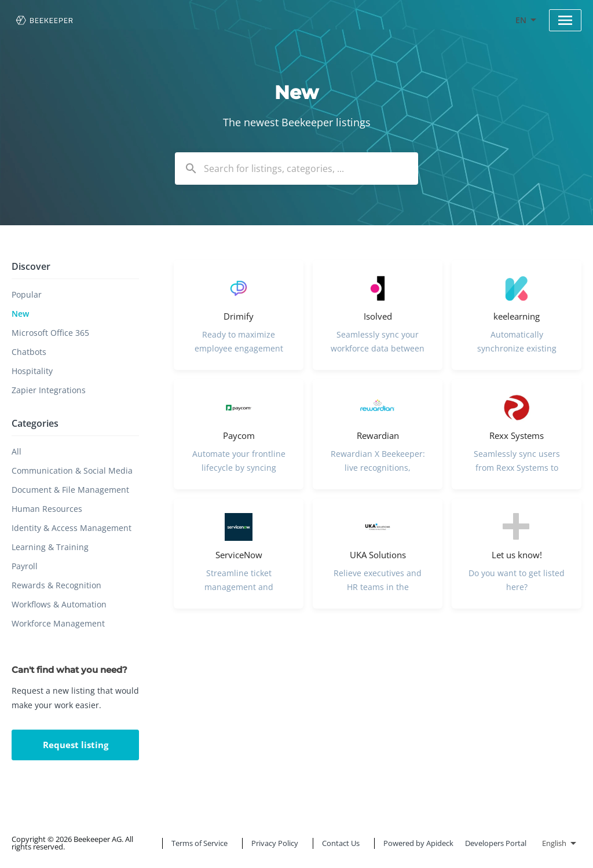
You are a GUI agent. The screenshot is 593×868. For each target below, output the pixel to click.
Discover (31, 266)
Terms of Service (200, 843)
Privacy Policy (275, 843)
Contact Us (341, 843)
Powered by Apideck (418, 843)
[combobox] (296, 169)
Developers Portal (496, 843)
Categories (35, 423)
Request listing (76, 745)
